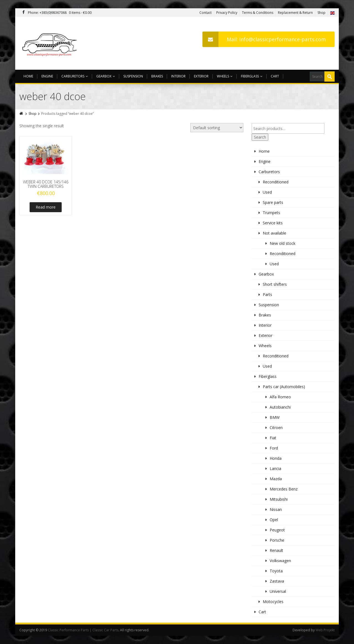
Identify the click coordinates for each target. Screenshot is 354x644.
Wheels (225, 76)
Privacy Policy (227, 13)
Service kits (273, 223)
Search (260, 137)
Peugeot (277, 530)
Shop (322, 13)
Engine (47, 76)
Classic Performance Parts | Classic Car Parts (83, 630)
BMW (275, 417)
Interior (178, 76)
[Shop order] (217, 128)
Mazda (276, 479)
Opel (274, 520)
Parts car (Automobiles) (284, 387)
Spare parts (273, 202)
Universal (278, 591)
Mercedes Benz (284, 489)
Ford (274, 448)
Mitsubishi (279, 499)
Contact (205, 13)
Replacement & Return (295, 13)
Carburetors (75, 76)
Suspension (133, 76)
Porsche (277, 540)
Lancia (275, 468)
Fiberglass (252, 76)
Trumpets (271, 213)
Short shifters (275, 284)
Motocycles (273, 602)
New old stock (283, 243)
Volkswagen (280, 561)
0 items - (80, 13)
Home (28, 76)
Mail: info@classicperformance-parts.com (264, 39)
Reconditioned (276, 182)
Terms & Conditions (258, 13)
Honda (276, 458)
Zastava (277, 581)
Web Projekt (325, 630)
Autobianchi (280, 407)
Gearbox (106, 76)
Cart (275, 76)
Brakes (157, 76)
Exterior (201, 76)
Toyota (276, 571)
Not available (274, 233)
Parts (267, 294)
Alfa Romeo (280, 397)
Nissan (276, 509)
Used (267, 192)
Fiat (273, 438)
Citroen (276, 428)
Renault (276, 550)
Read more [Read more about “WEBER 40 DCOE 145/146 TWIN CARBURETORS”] (46, 207)
